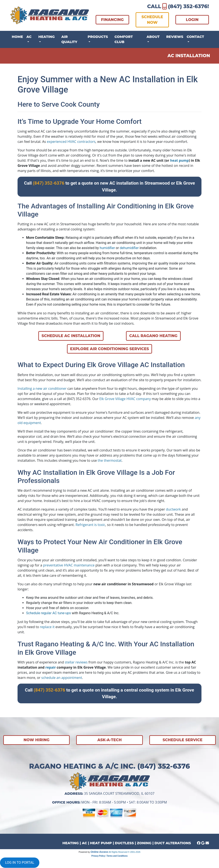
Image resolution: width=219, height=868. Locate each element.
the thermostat (110, 460)
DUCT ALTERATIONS (173, 843)
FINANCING (112, 20)
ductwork (173, 509)
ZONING (144, 843)
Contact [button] (195, 37)
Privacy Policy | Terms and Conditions (109, 856)
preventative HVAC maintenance (69, 565)
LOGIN (192, 20)
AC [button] (29, 37)
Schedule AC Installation (71, 336)
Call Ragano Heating (153, 336)
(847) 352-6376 (188, 6)
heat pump (179, 160)
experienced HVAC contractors (71, 142)
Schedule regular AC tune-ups (49, 613)
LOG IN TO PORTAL (20, 863)
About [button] (153, 37)
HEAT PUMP (101, 843)
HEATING (71, 843)
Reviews (175, 37)
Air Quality (69, 39)
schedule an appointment (62, 678)
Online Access (99, 852)
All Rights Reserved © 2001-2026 (125, 852)
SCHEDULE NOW (152, 20)
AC (84, 843)
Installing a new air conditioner (42, 388)
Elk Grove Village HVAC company (125, 399)
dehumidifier (129, 248)
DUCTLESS (124, 843)
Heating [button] (46, 37)
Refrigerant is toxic (90, 525)
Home (17, 37)
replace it (47, 627)
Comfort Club (124, 39)
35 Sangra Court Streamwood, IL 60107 (119, 793)
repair (51, 667)
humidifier (107, 248)
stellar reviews (76, 662)
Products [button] (98, 37)
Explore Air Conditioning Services (110, 349)
